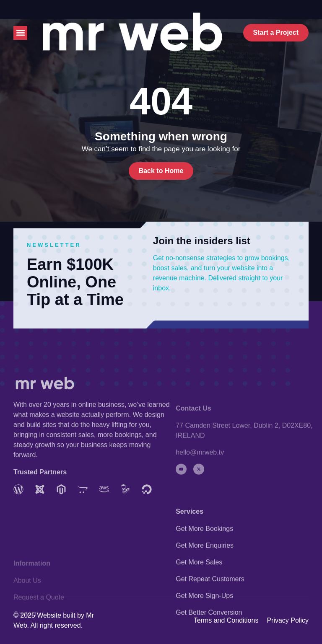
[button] (20, 33)
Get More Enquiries (205, 590)
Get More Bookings (204, 573)
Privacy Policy (288, 620)
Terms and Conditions (226, 620)
